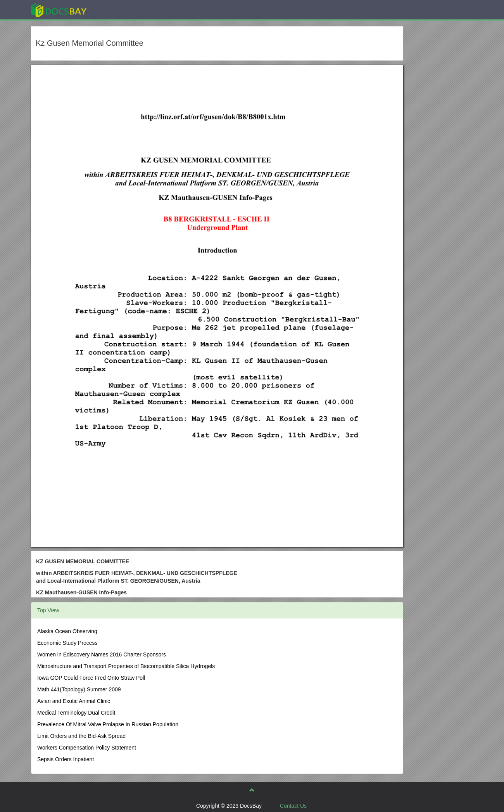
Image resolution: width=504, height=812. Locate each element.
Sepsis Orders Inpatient (66, 759)
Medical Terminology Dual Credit (76, 713)
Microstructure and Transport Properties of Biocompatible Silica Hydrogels (126, 666)
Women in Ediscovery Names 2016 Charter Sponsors (102, 654)
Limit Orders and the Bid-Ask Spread (81, 736)
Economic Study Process (67, 643)
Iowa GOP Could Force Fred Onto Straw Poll (91, 678)
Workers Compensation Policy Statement (87, 748)
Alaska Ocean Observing (67, 631)
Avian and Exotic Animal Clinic (74, 701)
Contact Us (293, 806)
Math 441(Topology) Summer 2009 (79, 689)
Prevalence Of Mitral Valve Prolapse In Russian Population (108, 724)
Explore (117, 10)
